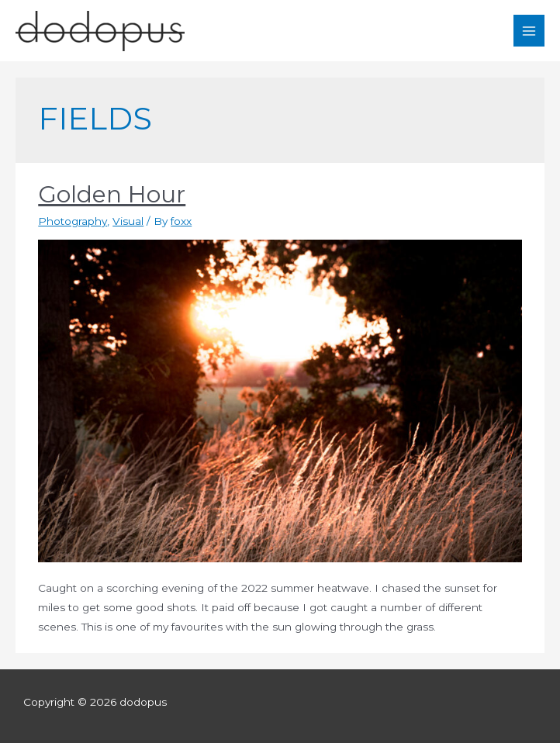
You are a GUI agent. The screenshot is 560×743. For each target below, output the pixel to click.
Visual (128, 221)
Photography (73, 221)
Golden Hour (112, 194)
